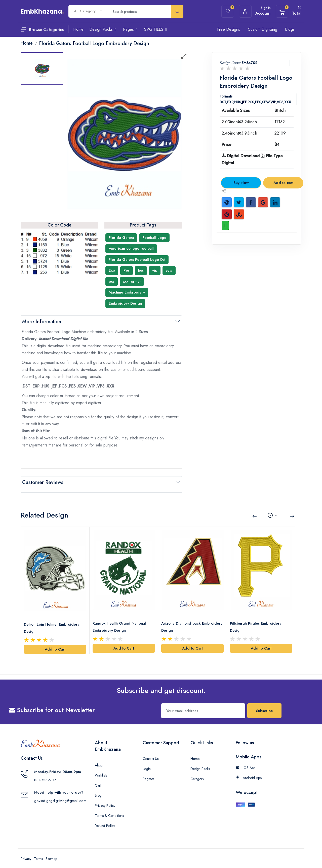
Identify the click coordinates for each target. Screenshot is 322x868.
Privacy (26, 853)
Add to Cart (55, 643)
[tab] (42, 69)
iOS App (246, 762)
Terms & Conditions (109, 810)
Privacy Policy (105, 800)
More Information (42, 322)
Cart (98, 780)
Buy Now (241, 183)
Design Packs (200, 763)
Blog (98, 790)
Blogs (290, 29)
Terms (38, 853)
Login (147, 763)
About (99, 759)
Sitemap (51, 853)
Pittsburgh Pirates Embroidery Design (257, 621)
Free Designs (229, 29)
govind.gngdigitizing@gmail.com (60, 795)
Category (197, 773)
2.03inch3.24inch (239, 122)
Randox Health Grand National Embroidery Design (120, 621)
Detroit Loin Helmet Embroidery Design (53, 622)
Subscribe (265, 705)
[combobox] (88, 11)
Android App (249, 772)
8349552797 (45, 774)
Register (148, 773)
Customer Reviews (43, 482)
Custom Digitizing (263, 29)
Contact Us (151, 753)
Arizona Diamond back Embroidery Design (182, 621)
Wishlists (101, 769)
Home (195, 753)
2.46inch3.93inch (239, 133)
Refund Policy (105, 820)
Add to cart (283, 183)
